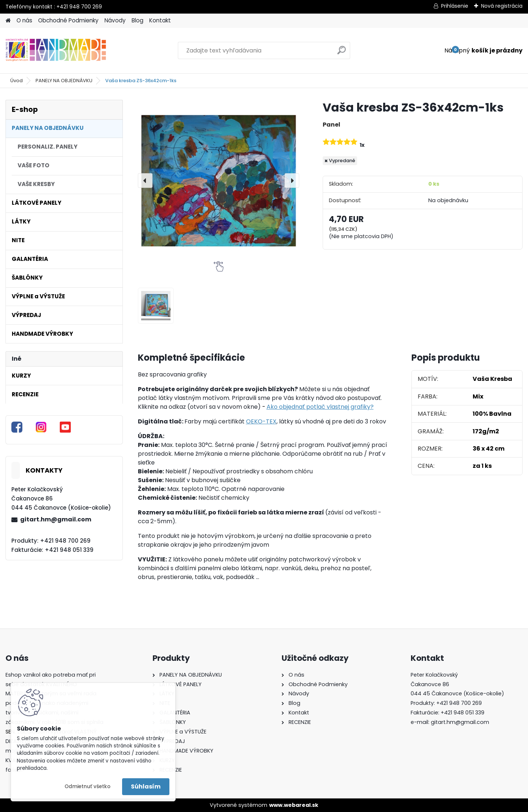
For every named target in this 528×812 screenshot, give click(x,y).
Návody (115, 20)
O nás (24, 20)
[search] (342, 53)
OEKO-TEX (261, 421)
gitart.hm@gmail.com (56, 519)
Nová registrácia (502, 6)
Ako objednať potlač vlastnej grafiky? (320, 407)
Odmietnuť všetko (87, 786)
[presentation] (145, 181)
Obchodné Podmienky (68, 20)
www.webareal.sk (294, 805)
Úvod (16, 81)
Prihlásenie (455, 6)
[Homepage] (8, 21)
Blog (137, 20)
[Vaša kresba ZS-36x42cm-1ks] (219, 181)
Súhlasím (146, 786)
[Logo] (56, 51)
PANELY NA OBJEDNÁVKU (64, 81)
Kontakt (160, 20)
